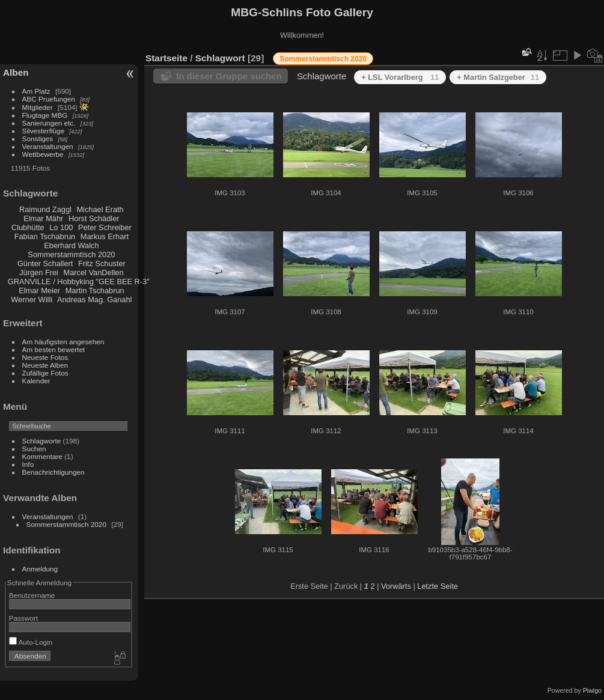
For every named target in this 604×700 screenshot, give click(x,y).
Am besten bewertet (54, 349)
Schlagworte (42, 441)
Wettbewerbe (43, 154)
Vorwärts (396, 586)
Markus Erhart (105, 236)
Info (28, 464)
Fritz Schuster (102, 263)
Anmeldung (40, 569)
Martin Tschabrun (95, 291)
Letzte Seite (438, 586)
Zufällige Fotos (45, 373)
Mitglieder (38, 107)
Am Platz (36, 91)
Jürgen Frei (39, 272)
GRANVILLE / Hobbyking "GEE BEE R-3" (79, 282)
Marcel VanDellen (94, 272)
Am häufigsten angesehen (63, 342)
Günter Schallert (45, 263)
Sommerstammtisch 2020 (71, 254)
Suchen (34, 449)
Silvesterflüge (44, 131)
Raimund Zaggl (45, 209)
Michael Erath (100, 209)
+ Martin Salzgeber (498, 77)
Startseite (166, 58)
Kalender (36, 381)
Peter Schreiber (105, 227)
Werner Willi (32, 300)
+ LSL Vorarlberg (400, 77)
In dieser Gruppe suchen (229, 76)
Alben (16, 72)
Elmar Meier (39, 291)
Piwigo (592, 690)
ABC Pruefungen (49, 99)
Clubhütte (28, 227)
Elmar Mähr (43, 218)
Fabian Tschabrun (45, 236)
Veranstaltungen (48, 146)
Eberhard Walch (71, 245)
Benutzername (32, 595)
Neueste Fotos (45, 357)
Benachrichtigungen (53, 472)
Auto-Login (31, 642)
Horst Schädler (94, 218)
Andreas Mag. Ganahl (95, 300)
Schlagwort (220, 58)
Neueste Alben (45, 365)
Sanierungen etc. (49, 123)
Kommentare (42, 456)
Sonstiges (38, 138)
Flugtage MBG (45, 115)
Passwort (23, 618)
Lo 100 (61, 227)
